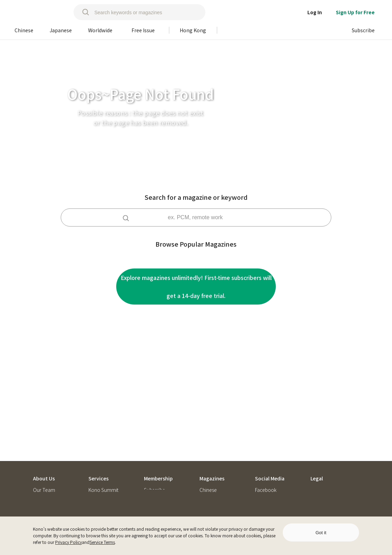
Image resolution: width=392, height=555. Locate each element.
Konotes (42, 465)
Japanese (210, 454)
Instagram (266, 454)
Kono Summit (103, 443)
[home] (39, 12)
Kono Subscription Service (108, 457)
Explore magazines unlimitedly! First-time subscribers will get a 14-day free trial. (196, 287)
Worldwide (211, 465)
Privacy (318, 454)
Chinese (208, 443)
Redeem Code (160, 454)
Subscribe (155, 443)
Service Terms (102, 542)
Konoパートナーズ (109, 482)
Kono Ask (99, 493)
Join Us (41, 454)
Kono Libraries (104, 471)
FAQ (148, 465)
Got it (321, 533)
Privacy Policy (69, 542)
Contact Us (45, 476)
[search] (82, 12)
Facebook (266, 443)
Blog (260, 465)
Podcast (264, 476)
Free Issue (210, 476)
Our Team (44, 443)
